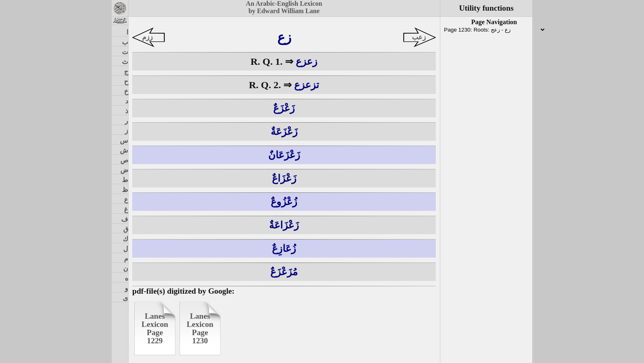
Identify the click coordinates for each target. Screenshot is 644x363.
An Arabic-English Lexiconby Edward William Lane (284, 7)
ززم (147, 37)
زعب (419, 37)
